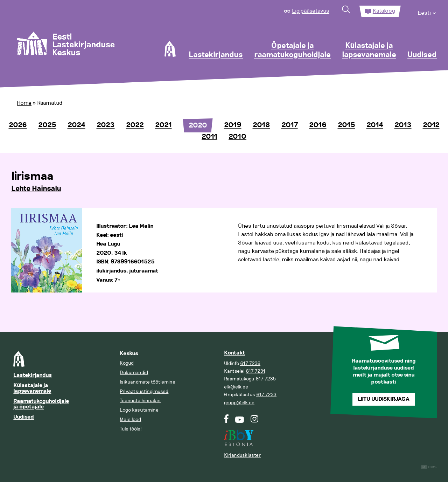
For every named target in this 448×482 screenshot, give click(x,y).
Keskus (129, 354)
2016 (318, 125)
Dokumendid (134, 373)
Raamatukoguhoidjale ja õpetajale (41, 404)
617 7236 (250, 363)
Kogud (127, 363)
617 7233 (266, 395)
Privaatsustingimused (144, 391)
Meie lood (130, 419)
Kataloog (384, 11)
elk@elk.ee (236, 387)
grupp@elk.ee (239, 403)
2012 (431, 125)
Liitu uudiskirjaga (384, 399)
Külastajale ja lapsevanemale (369, 50)
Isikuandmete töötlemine (148, 382)
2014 (375, 125)
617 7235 (266, 379)
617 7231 (255, 371)
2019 (233, 125)
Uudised (422, 55)
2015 (346, 125)
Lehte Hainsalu (36, 189)
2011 (209, 137)
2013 (403, 125)
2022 (135, 125)
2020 (198, 125)
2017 (290, 125)
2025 (47, 125)
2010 (237, 137)
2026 (18, 125)
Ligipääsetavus (311, 11)
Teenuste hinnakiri (140, 401)
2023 (106, 125)
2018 (261, 125)
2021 (163, 125)
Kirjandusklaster (242, 455)
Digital (429, 467)
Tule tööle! (131, 429)
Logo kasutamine (139, 410)
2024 (76, 125)
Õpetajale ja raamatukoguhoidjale (292, 50)
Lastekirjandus (216, 55)
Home (24, 103)
